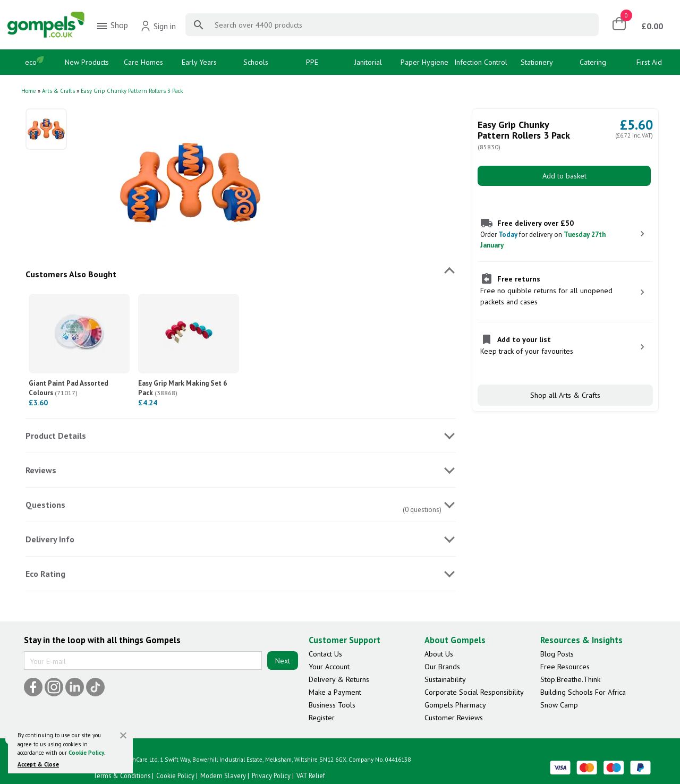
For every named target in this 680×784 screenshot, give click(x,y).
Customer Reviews (454, 718)
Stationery (537, 62)
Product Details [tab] (56, 436)
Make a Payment (335, 692)
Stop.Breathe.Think (570, 679)
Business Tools (332, 705)
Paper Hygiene (424, 62)
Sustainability (445, 679)
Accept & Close (38, 764)
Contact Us (325, 654)
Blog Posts (557, 654)
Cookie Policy (86, 753)
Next (283, 661)
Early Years (199, 62)
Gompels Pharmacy (455, 705)
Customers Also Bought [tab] (71, 274)
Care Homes (143, 62)
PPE (312, 62)
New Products (87, 62)
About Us (439, 654)
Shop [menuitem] (112, 26)
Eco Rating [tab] (45, 574)
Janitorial (368, 62)
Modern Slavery (223, 776)
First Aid (649, 62)
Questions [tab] (45, 505)
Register (322, 718)
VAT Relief (311, 776)
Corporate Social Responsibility (474, 692)
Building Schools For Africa (583, 692)
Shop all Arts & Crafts (565, 395)
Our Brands (442, 667)
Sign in (158, 26)
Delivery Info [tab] (50, 539)
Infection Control (481, 62)
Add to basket (564, 176)
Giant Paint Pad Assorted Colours (69, 388)
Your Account (329, 667)
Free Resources (565, 667)
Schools (256, 62)
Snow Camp (559, 705)
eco (31, 62)
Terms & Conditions (122, 776)
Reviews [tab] (41, 470)
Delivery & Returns (339, 679)
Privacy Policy (271, 776)
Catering (593, 62)
